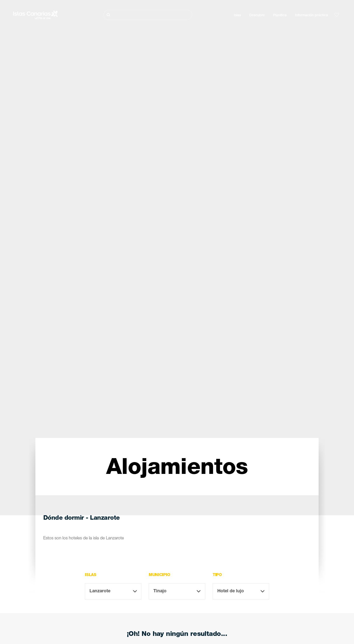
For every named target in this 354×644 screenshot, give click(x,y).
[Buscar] (148, 15)
